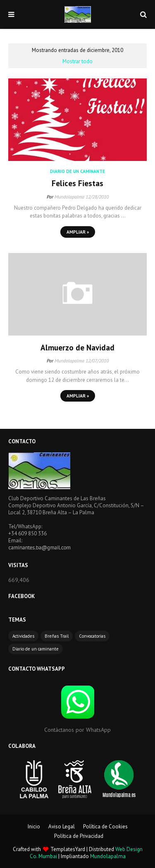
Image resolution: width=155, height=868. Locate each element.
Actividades (23, 636)
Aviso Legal (62, 827)
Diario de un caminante (36, 649)
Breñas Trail (57, 636)
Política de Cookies (105, 827)
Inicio (34, 827)
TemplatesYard (68, 849)
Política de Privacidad (79, 836)
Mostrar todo (77, 61)
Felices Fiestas (77, 183)
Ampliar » (78, 232)
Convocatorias (92, 636)
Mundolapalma (69, 197)
